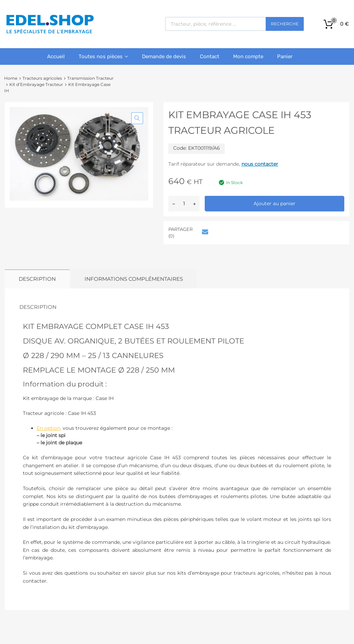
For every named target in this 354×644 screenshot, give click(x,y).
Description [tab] (37, 279)
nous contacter (260, 164)
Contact (210, 56)
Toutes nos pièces (103, 56)
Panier (285, 56)
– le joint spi (51, 435)
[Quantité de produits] (184, 204)
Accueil (56, 56)
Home (11, 78)
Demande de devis (164, 56)
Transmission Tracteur (90, 78)
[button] (137, 118)
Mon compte (248, 56)
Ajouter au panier (275, 203)
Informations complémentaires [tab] (134, 279)
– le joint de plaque (59, 443)
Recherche (285, 24)
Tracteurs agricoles (42, 78)
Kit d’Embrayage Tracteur (36, 84)
